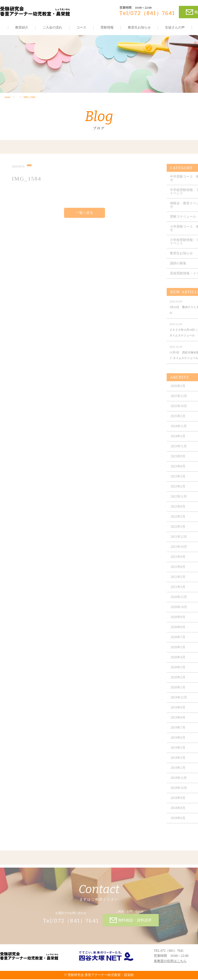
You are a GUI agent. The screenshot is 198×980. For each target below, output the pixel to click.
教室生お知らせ (139, 27)
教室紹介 (22, 27)
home (7, 97)
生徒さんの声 (175, 27)
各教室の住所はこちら (170, 962)
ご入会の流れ (52, 27)
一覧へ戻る (85, 216)
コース (81, 27)
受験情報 (107, 27)
